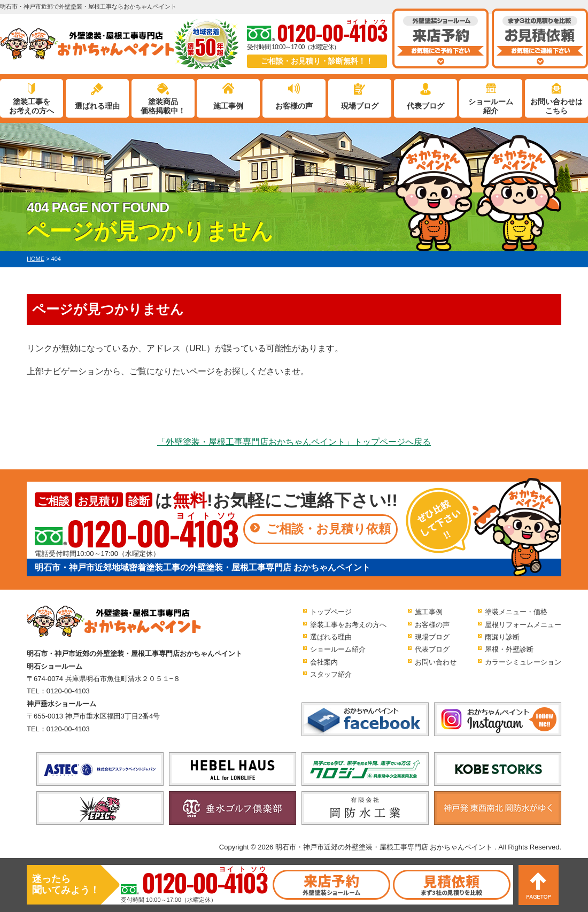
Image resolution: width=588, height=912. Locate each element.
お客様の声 (294, 106)
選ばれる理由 (97, 106)
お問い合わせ (436, 662)
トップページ (331, 612)
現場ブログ (360, 106)
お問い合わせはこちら (556, 106)
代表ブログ (425, 106)
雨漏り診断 (502, 637)
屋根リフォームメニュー (523, 625)
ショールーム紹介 (491, 106)
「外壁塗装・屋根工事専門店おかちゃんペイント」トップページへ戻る (294, 442)
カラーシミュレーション (523, 662)
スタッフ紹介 (331, 674)
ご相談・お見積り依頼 (328, 529)
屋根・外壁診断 (509, 649)
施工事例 (228, 106)
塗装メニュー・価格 (516, 612)
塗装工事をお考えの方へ (32, 106)
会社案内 (324, 662)
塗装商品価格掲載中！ (163, 106)
